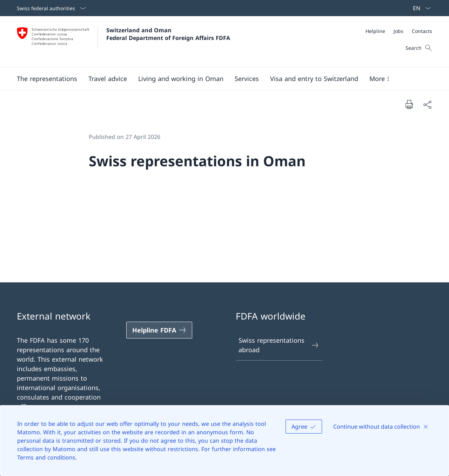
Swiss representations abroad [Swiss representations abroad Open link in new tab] (279, 345)
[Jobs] (398, 31)
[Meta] (399, 31)
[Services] (247, 79)
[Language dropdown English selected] (420, 8)
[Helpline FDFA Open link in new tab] (159, 330)
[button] (47, 79)
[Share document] (427, 104)
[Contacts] (422, 31)
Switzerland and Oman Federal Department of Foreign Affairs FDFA (168, 34)
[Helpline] (375, 31)
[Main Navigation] (219, 79)
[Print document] (409, 104)
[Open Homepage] (123, 42)
